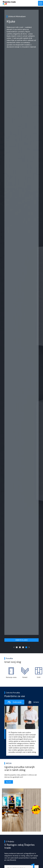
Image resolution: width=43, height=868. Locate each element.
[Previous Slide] (14, 647)
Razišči (9, 782)
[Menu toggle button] (41, 3)
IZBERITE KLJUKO (22, 640)
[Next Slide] (29, 647)
